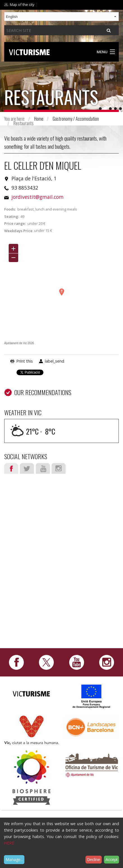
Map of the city (22, 4)
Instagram (59, 468)
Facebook (11, 468)
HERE (9, 843)
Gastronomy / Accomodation (76, 119)
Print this (25, 361)
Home (39, 119)
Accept (112, 860)
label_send (54, 361)
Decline (94, 860)
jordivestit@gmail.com (38, 197)
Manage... (14, 859)
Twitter (27, 468)
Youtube (43, 468)
